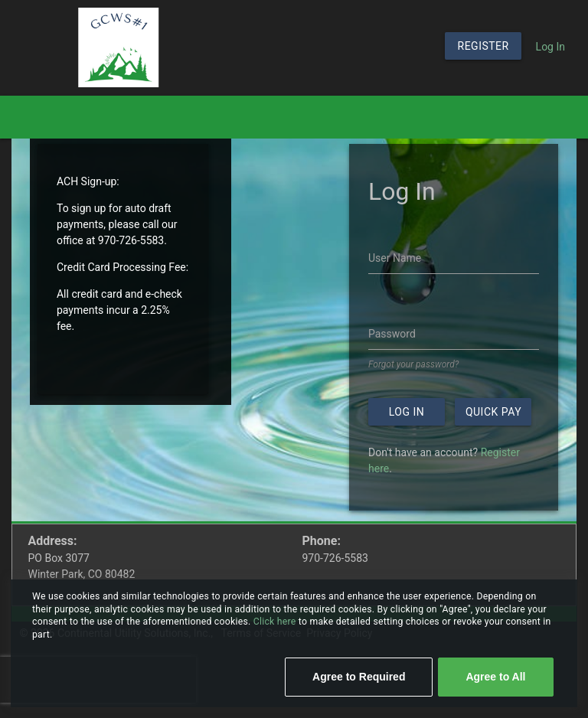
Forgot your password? (413, 364)
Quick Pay (493, 412)
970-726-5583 (335, 558)
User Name (395, 258)
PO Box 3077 (59, 558)
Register (483, 46)
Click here (276, 622)
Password (392, 334)
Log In (550, 47)
